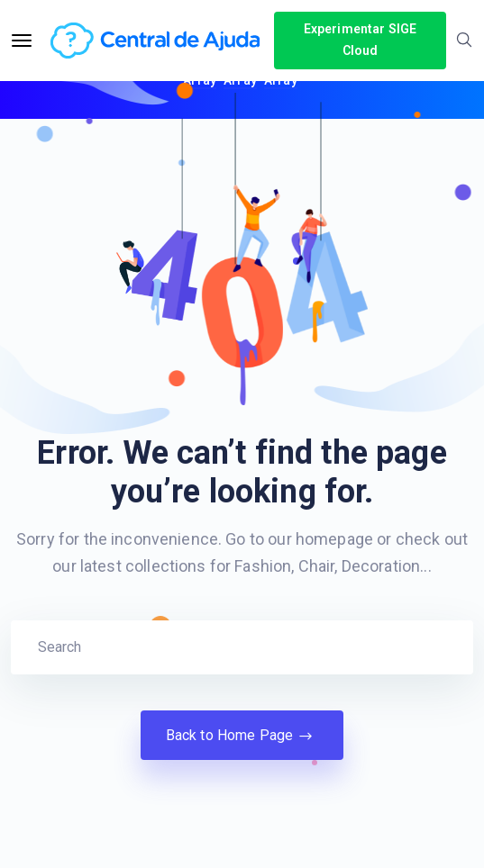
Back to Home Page (242, 736)
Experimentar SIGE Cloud (361, 40)
